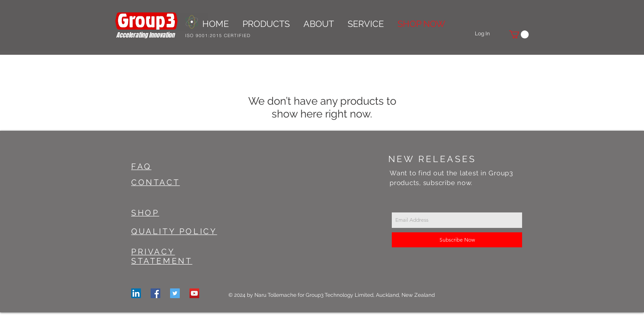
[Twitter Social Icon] (175, 293)
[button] (519, 34)
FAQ (141, 166)
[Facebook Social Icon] (155, 293)
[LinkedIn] (136, 293)
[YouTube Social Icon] (194, 293)
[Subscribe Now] (457, 240)
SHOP (145, 213)
